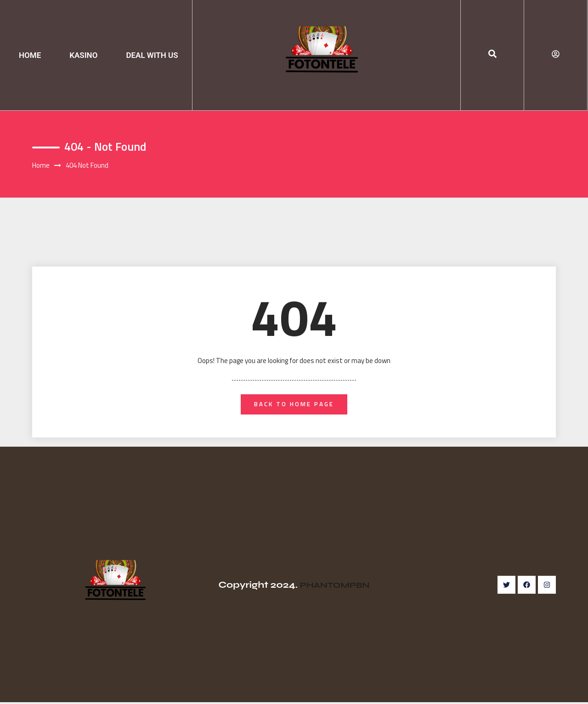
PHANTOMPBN (335, 587)
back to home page (294, 405)
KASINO (83, 55)
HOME (30, 55)
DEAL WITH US (152, 55)
